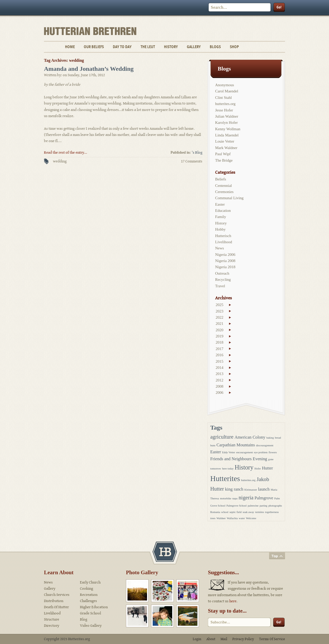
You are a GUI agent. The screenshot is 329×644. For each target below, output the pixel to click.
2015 (220, 361)
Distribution (54, 601)
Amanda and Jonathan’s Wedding (89, 69)
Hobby (220, 229)
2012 (220, 380)
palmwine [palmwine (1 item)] (253, 506)
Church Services (57, 595)
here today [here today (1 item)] (228, 469)
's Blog (197, 153)
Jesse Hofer (224, 110)
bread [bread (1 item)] (278, 438)
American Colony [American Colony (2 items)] (250, 437)
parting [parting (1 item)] (263, 506)
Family (221, 217)
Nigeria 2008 (225, 261)
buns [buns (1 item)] (213, 445)
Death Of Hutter (56, 607)
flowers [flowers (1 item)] (273, 452)
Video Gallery (91, 626)
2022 (220, 317)
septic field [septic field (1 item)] (236, 512)
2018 (220, 342)
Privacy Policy (243, 639)
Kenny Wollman (228, 129)
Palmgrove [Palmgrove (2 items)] (264, 498)
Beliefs (221, 179)
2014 (220, 368)
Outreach (222, 273)
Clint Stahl (223, 98)
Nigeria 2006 (225, 255)
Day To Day (122, 47)
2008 (220, 386)
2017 (220, 349)
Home (70, 47)
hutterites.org (225, 104)
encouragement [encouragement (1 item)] (245, 452)
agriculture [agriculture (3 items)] (222, 437)
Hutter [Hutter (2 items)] (267, 468)
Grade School (90, 613)
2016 (220, 355)
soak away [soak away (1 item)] (248, 512)
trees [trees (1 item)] (213, 518)
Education (223, 211)
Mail (224, 639)
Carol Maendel (227, 91)
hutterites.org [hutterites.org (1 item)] (248, 480)
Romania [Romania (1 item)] (215, 512)
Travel (220, 286)
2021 (220, 324)
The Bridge (224, 160)
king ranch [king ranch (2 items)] (234, 489)
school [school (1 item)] (225, 512)
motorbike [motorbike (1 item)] (226, 498)
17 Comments (192, 161)
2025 (220, 305)
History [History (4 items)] (244, 467)
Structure (52, 619)
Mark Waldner (226, 148)
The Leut (148, 47)
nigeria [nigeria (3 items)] (246, 498)
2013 (220, 374)
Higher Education (94, 607)
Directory (52, 626)
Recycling (223, 280)
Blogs (215, 47)
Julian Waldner (227, 116)
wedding (60, 161)
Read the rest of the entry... (66, 153)
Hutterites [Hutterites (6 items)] (225, 478)
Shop (234, 47)
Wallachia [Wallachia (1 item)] (232, 518)
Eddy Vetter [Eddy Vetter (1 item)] (229, 452)
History (171, 47)
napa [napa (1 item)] (235, 498)
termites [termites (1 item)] (260, 512)
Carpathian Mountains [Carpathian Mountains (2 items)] (236, 445)
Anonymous (225, 85)
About (211, 639)
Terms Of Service (272, 639)
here (233, 601)
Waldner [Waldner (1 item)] (221, 518)
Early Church (90, 582)
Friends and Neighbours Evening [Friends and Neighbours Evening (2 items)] (239, 459)
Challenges (88, 601)
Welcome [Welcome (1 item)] (251, 518)
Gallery (194, 47)
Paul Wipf (223, 154)
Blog (84, 619)
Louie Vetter (225, 141)
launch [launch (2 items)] (264, 489)
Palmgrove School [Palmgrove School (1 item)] (236, 506)
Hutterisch (223, 236)
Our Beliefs (94, 47)
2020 (220, 330)
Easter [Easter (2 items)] (216, 452)
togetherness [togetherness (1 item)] (272, 512)
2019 (220, 336)
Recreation (89, 595)
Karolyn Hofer (226, 123)
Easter (220, 204)
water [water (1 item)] (242, 518)
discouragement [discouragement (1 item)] (265, 445)
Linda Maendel (227, 135)
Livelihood (224, 242)
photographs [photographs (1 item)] (275, 506)
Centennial (223, 186)
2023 (220, 311)
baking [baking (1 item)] (270, 438)
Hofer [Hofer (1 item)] (258, 469)
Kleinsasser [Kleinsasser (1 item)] (251, 490)
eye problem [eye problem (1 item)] (261, 452)
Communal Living (229, 198)
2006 (220, 393)
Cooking (86, 589)
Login (197, 639)
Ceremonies (224, 192)
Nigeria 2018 (225, 267)
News (220, 248)
